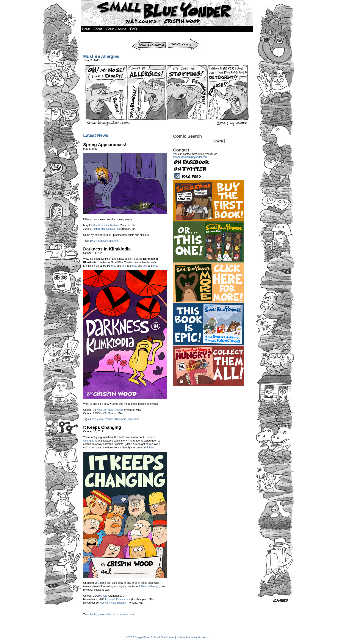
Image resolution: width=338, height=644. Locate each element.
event (100, 419)
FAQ (133, 29)
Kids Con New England (106, 225)
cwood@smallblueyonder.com (190, 157)
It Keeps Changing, (150, 586)
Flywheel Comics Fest (118, 599)
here (152, 448)
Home (86, 29)
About (98, 29)
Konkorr (117, 615)
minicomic (133, 419)
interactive (106, 615)
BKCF (93, 241)
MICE (103, 413)
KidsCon (103, 241)
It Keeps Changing (102, 427)
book (93, 419)
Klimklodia (120, 419)
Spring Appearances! (105, 145)
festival (109, 419)
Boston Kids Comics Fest (106, 229)
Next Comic (185, 40)
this (113, 266)
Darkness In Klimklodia (107, 249)
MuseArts (203, 637)
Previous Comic (149, 40)
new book (129, 615)
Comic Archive (116, 29)
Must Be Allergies (101, 56)
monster (114, 241)
